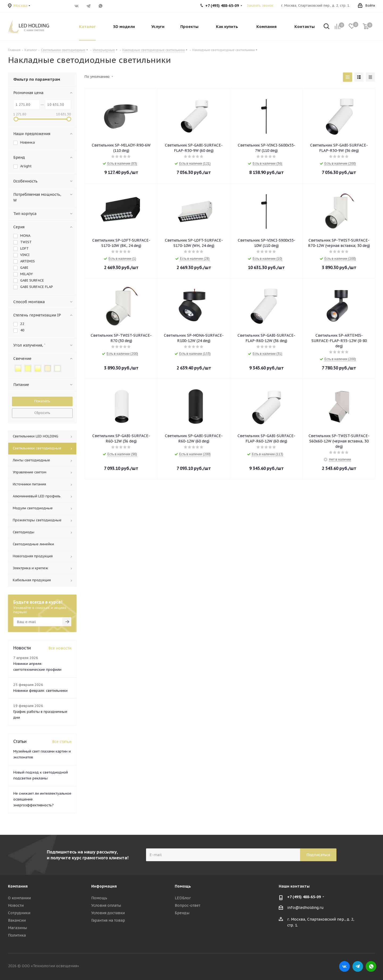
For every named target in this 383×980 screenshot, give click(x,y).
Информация (104, 886)
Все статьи (62, 742)
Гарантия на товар (108, 920)
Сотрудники (19, 913)
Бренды (182, 913)
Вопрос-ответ (188, 905)
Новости (16, 905)
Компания (18, 886)
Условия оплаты (106, 905)
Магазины (17, 928)
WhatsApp (100, 6)
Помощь (99, 898)
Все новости (60, 648)
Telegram (88, 6)
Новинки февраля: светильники (40, 691)
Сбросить (42, 413)
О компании (19, 898)
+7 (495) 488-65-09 (304, 897)
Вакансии (17, 920)
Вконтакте (76, 6)
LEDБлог (183, 898)
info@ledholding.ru (305, 908)
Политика (17, 935)
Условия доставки (108, 913)
